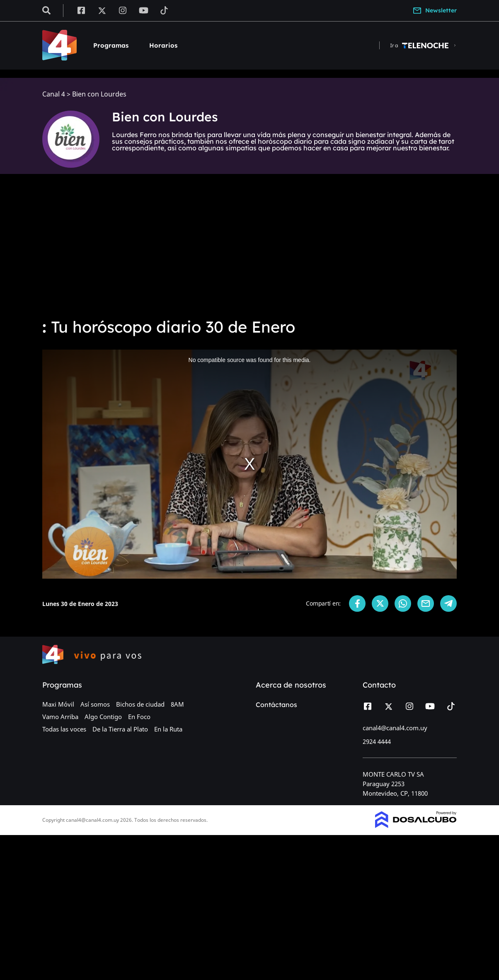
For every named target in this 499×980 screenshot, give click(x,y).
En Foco (139, 717)
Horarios (163, 45)
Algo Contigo (103, 717)
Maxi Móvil (58, 704)
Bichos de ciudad (140, 704)
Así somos (95, 704)
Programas (111, 45)
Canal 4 (54, 94)
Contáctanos (276, 705)
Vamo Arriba (60, 717)
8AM (177, 704)
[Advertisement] (249, 249)
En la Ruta (168, 729)
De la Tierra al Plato (120, 729)
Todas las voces (64, 729)
